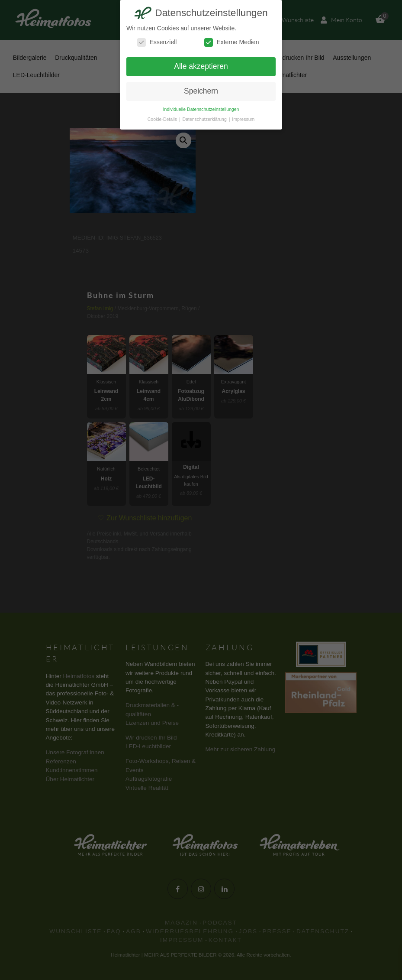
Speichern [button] (201, 91)
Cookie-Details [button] (163, 119)
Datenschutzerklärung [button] (205, 119)
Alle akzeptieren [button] (201, 66)
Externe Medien (232, 42)
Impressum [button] (243, 119)
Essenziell (157, 42)
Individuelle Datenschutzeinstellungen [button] (201, 109)
